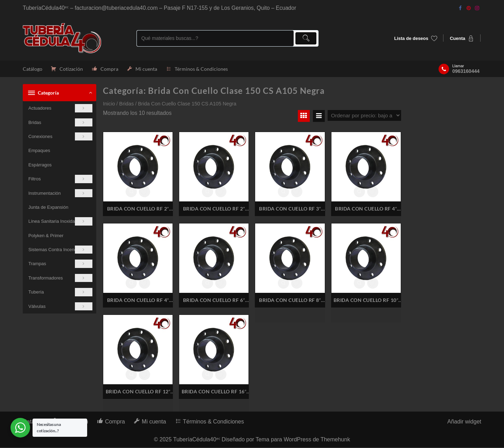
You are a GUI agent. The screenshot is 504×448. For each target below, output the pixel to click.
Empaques (39, 151)
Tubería (60, 293)
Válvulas (60, 307)
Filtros (60, 180)
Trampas (60, 264)
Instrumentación (60, 194)
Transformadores (60, 279)
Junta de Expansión (48, 208)
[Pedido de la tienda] (364, 116)
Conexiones (60, 137)
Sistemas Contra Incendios (60, 250)
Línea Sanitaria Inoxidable (60, 222)
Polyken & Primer (46, 236)
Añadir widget (464, 422)
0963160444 (466, 71)
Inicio (109, 104)
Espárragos (40, 166)
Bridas (60, 123)
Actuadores (60, 109)
